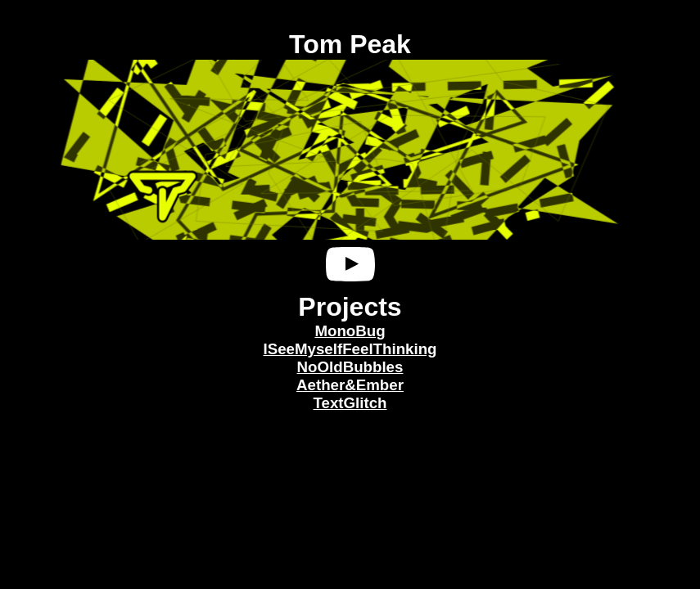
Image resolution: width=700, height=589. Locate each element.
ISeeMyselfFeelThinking (350, 349)
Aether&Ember (350, 385)
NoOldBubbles (350, 367)
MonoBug (350, 331)
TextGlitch (350, 403)
